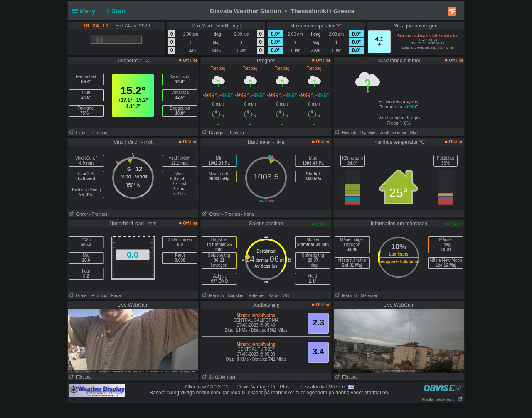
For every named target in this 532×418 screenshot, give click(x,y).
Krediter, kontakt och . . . (443, 400)
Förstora (80, 377)
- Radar (115, 296)
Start (114, 11)
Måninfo (212, 296)
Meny (85, 11)
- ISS (284, 296)
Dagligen (213, 133)
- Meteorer (255, 296)
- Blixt (413, 133)
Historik (345, 133)
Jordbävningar (218, 377)
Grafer (78, 133)
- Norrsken (235, 296)
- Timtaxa (235, 133)
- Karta (248, 214)
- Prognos (98, 133)
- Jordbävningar (392, 133)
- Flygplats (367, 133)
